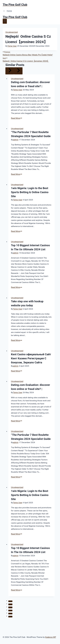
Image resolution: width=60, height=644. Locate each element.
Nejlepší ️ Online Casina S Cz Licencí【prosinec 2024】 (30, 59)
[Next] (18, 71)
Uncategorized (12, 32)
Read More (17, 118)
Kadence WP (51, 637)
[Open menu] (5, 21)
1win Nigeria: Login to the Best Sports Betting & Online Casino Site (30, 192)
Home (9, 11)
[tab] (10, 601)
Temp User (12, 46)
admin (16, 140)
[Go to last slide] (10, 71)
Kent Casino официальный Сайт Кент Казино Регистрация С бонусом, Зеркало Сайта (31, 358)
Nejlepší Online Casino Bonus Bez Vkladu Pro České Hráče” (30, 53)
